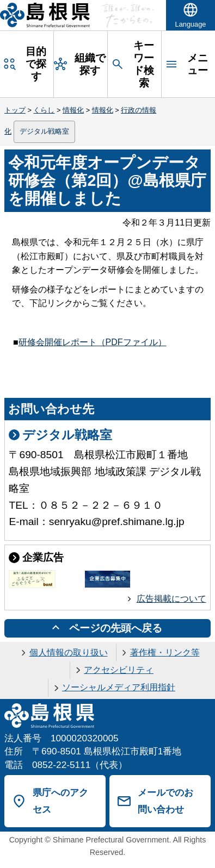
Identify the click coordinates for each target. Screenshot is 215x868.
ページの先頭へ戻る (116, 628)
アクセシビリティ (119, 670)
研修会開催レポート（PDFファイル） (93, 342)
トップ (15, 110)
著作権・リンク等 (165, 652)
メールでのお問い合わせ (165, 801)
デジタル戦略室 (44, 131)
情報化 (73, 110)
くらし (44, 110)
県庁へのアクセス (60, 801)
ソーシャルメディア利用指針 (119, 687)
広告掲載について (171, 599)
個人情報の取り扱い (69, 652)
